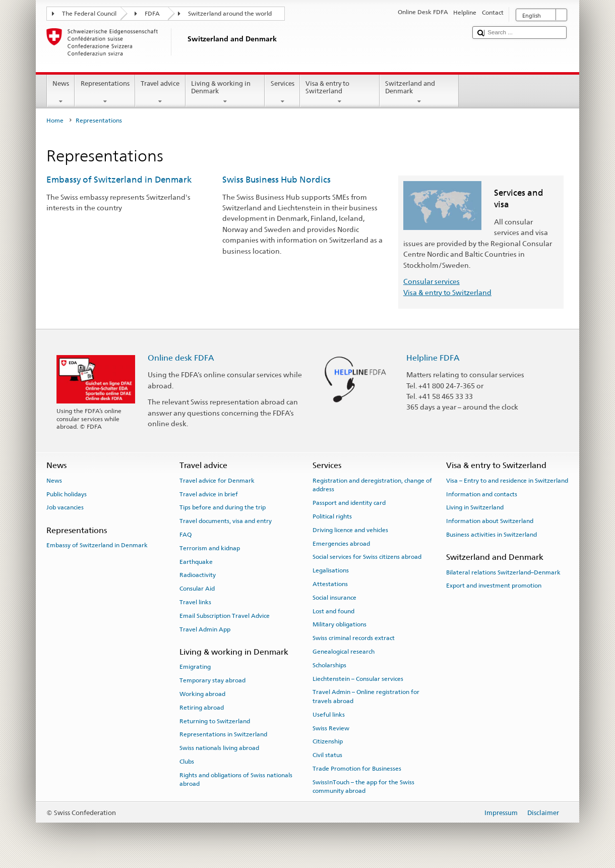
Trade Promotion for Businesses (357, 769)
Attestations (330, 584)
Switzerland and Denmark (419, 93)
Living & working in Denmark (225, 93)
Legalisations (331, 570)
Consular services (432, 281)
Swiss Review (331, 728)
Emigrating (195, 667)
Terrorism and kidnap (210, 548)
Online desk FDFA (181, 358)
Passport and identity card (349, 503)
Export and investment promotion (494, 586)
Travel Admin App (205, 629)
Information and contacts (482, 494)
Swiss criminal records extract (354, 638)
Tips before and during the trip (223, 507)
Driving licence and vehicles (350, 530)
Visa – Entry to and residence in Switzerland (507, 481)
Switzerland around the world (230, 14)
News (61, 93)
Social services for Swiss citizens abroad (367, 557)
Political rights (332, 516)
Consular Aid (197, 589)
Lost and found (333, 611)
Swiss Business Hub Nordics (276, 180)
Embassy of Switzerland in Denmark (119, 180)
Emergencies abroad (341, 543)
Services (282, 93)
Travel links (195, 602)
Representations (105, 93)
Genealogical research (344, 652)
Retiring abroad (202, 708)
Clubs (187, 762)
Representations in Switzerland (223, 734)
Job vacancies (65, 507)
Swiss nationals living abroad (219, 748)
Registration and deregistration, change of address (372, 485)
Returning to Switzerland (215, 721)
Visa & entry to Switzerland (340, 93)
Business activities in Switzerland (491, 535)
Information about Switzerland (490, 521)
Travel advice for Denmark (217, 481)
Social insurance (334, 598)
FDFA (152, 14)
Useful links (329, 715)
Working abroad (202, 694)
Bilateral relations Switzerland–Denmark (503, 572)
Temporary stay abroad (212, 680)
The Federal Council (89, 14)
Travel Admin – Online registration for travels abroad (366, 696)
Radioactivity (198, 575)
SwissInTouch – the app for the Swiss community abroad (363, 787)
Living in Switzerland (475, 507)
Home (55, 121)
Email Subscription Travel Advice (225, 616)
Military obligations (340, 624)
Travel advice (160, 93)
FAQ (186, 535)
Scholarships (329, 665)
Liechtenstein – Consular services (358, 678)
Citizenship (328, 741)
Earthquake (196, 561)
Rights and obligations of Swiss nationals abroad (236, 779)
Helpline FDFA (433, 358)
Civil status (327, 755)
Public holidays (67, 494)
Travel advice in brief (209, 494)
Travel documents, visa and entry (226, 521)
